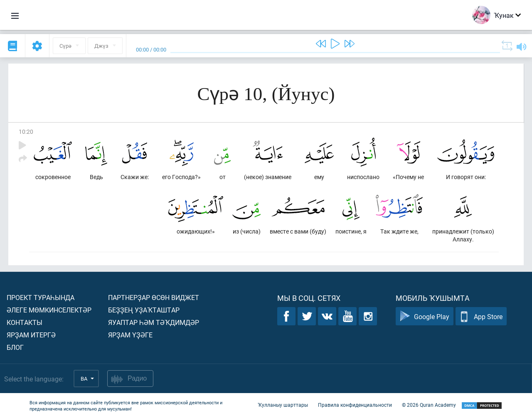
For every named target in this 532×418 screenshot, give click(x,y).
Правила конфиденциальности (355, 405)
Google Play (425, 316)
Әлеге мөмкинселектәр (49, 310)
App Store (481, 316)
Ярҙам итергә (31, 335)
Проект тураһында (41, 297)
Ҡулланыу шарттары (283, 405)
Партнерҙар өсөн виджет (154, 297)
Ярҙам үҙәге (130, 335)
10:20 (26, 132)
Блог (15, 347)
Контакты (25, 322)
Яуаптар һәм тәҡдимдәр (154, 322)
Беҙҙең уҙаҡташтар (144, 310)
